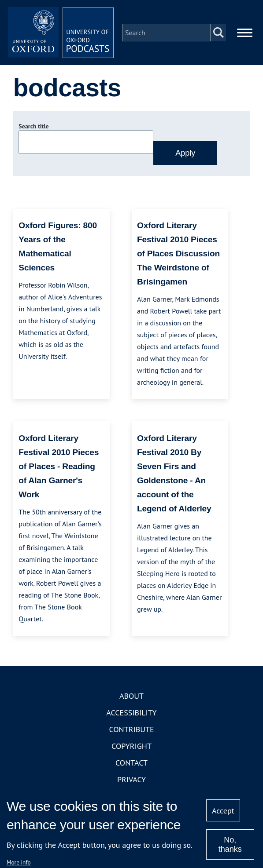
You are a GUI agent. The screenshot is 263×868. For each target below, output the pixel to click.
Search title (33, 126)
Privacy (131, 779)
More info (19, 862)
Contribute (131, 729)
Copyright (131, 746)
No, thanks (230, 844)
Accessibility (131, 713)
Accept (223, 811)
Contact (131, 763)
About (131, 696)
